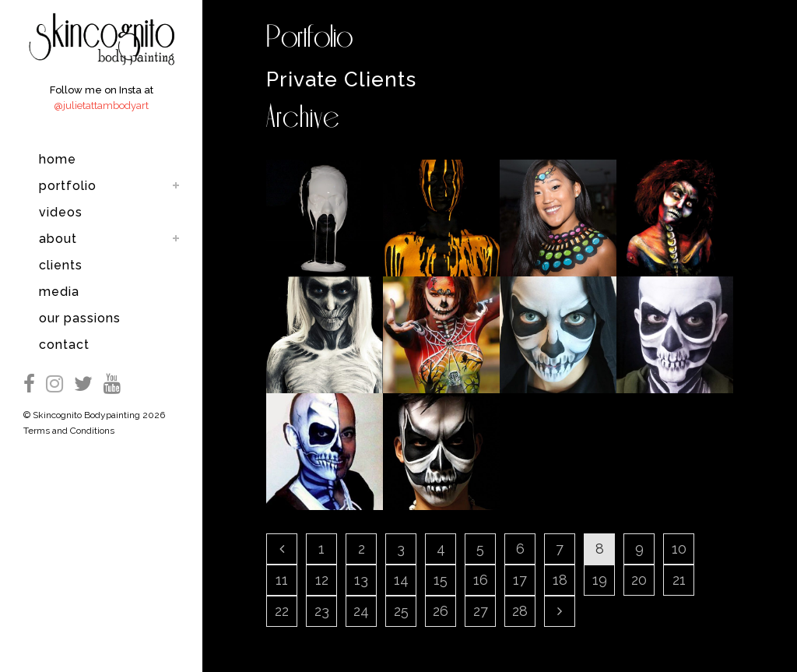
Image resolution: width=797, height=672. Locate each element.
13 (361, 580)
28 (520, 611)
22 (282, 611)
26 (441, 611)
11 (282, 580)
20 (639, 580)
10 (679, 549)
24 (361, 611)
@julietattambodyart (101, 106)
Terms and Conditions (69, 431)
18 (560, 580)
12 (322, 580)
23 (322, 611)
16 (481, 580)
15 (441, 580)
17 (520, 580)
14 (401, 580)
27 (481, 611)
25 (401, 611)
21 (679, 580)
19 (600, 580)
